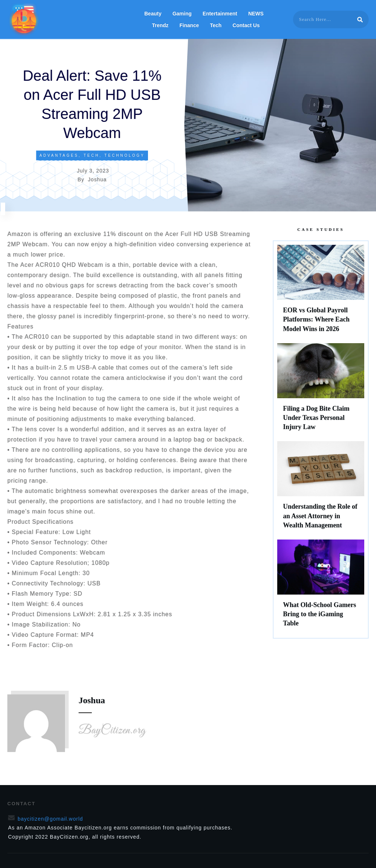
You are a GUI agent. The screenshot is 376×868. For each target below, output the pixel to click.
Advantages (59, 155)
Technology (124, 155)
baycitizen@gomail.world (50, 819)
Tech (92, 155)
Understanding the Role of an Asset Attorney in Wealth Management (321, 489)
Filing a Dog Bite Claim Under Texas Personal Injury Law (321, 391)
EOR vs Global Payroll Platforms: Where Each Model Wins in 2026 (321, 292)
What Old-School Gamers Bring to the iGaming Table (321, 587)
